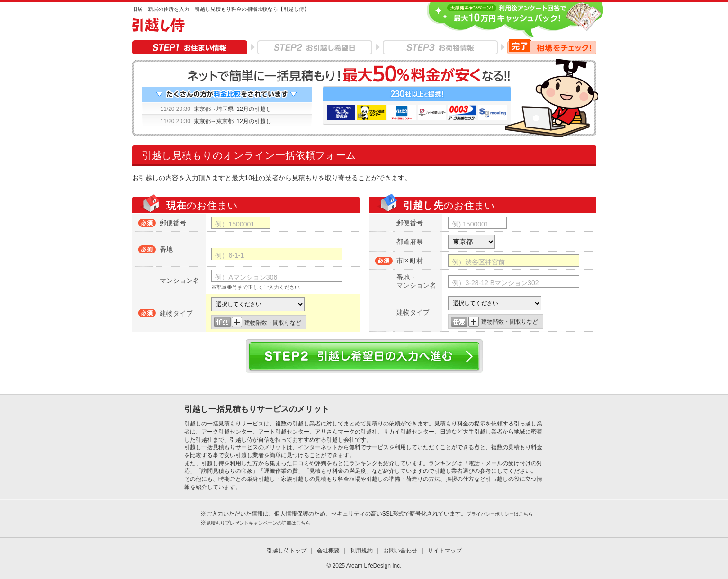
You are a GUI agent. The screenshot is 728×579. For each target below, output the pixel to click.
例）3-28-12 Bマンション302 (495, 283)
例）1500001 (235, 224)
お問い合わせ (400, 551)
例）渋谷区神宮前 (478, 262)
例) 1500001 (470, 224)
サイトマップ (445, 551)
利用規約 (361, 551)
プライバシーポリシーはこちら (500, 514)
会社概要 (328, 551)
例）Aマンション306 (246, 277)
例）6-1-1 (229, 255)
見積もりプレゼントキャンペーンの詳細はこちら (258, 523)
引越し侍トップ (287, 551)
